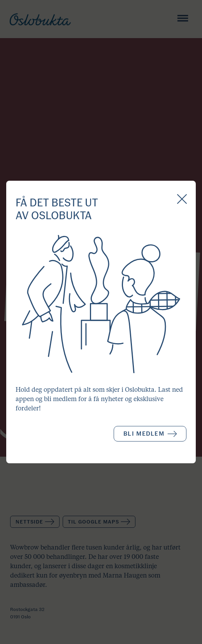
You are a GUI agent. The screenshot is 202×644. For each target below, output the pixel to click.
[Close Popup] (182, 200)
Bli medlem (150, 434)
